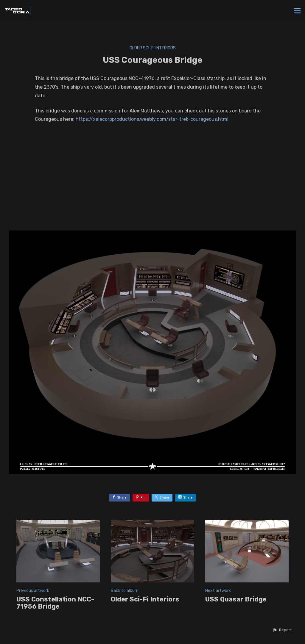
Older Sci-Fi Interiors (153, 48)
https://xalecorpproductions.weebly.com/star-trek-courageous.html (152, 119)
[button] (282, 630)
